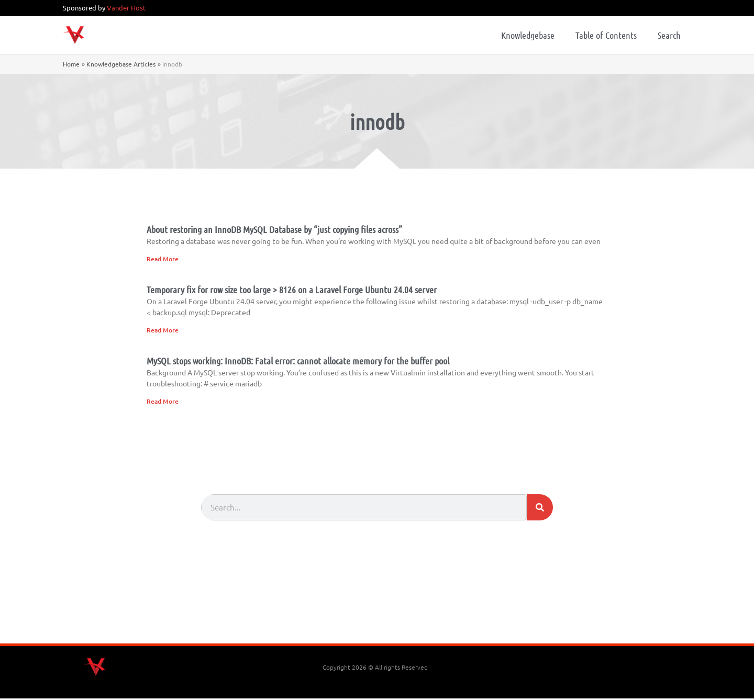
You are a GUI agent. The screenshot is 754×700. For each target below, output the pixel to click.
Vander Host (126, 8)
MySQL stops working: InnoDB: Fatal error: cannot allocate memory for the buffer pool (298, 362)
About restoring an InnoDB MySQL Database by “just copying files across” (274, 229)
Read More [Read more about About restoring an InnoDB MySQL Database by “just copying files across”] (163, 259)
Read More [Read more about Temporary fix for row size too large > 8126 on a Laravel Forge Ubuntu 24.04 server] (163, 331)
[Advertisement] (377, 616)
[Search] (540, 509)
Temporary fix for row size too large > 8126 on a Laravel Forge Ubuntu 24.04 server (292, 290)
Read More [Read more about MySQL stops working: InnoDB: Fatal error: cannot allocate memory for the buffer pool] (163, 402)
